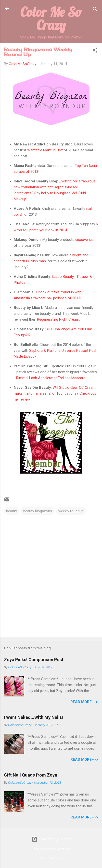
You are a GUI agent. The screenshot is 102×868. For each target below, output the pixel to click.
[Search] (95, 10)
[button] (95, 51)
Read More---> (84, 702)
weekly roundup (71, 511)
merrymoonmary (62, 849)
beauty (12, 511)
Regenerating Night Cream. (58, 319)
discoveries (84, 240)
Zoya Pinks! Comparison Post (34, 660)
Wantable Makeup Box (45, 150)
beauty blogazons (38, 511)
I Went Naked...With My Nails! (33, 717)
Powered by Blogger (51, 839)
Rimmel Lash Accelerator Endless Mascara (50, 378)
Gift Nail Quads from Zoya (31, 775)
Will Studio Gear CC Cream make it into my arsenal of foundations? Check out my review (55, 393)
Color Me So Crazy (51, 18)
